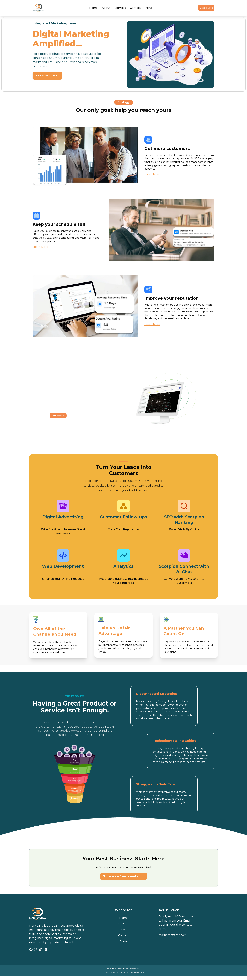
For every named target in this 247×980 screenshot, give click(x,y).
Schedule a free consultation (124, 876)
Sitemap (140, 972)
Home (93, 8)
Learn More (152, 175)
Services (120, 8)
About (106, 8)
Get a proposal (47, 76)
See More (58, 415)
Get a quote (206, 8)
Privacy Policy (109, 972)
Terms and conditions (126, 972)
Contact (135, 8)
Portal (149, 8)
